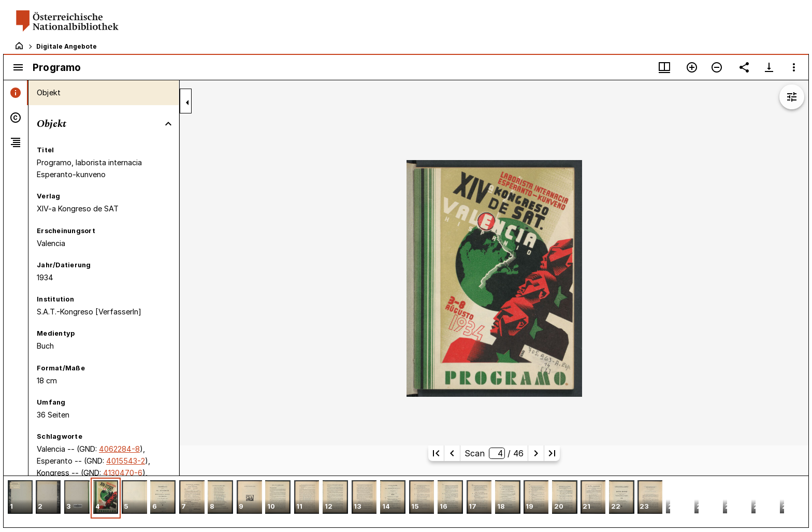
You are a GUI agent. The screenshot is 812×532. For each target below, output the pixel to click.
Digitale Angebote (67, 46)
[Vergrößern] (692, 67)
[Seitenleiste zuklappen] (187, 103)
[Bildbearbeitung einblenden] (792, 97)
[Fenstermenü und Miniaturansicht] (664, 67)
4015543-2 (126, 461)
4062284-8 (119, 449)
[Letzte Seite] (552, 453)
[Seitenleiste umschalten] (18, 67)
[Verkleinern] (717, 67)
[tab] (16, 93)
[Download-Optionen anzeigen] (769, 67)
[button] (20, 498)
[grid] (406, 501)
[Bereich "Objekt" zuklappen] (168, 124)
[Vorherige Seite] (452, 453)
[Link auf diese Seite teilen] (744, 67)
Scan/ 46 (494, 453)
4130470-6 (123, 473)
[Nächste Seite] (536, 453)
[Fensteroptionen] (794, 67)
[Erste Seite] (436, 453)
